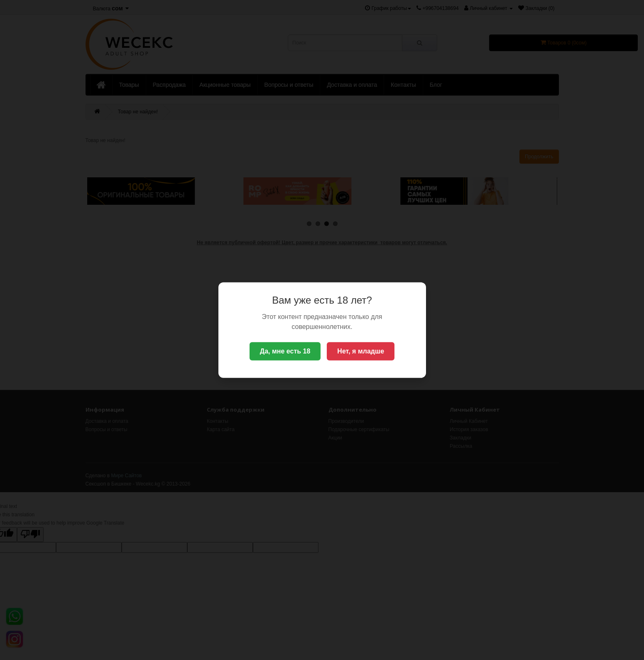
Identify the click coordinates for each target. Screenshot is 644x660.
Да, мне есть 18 (285, 351)
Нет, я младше (361, 351)
